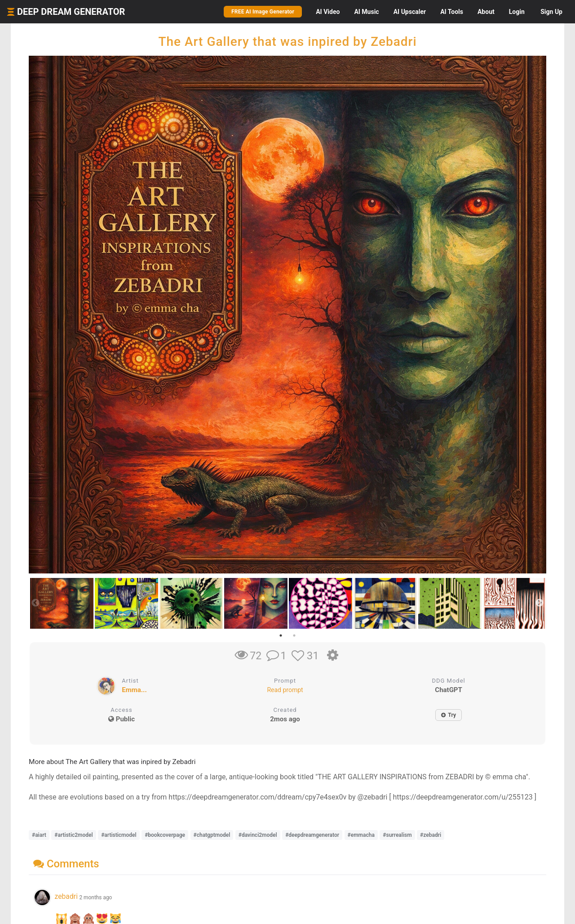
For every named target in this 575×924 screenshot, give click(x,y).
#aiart (39, 835)
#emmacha (361, 835)
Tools (452, 12)
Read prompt (285, 690)
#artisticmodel (119, 835)
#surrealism (397, 835)
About (486, 12)
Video (328, 12)
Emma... (134, 690)
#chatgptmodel (212, 835)
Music (366, 12)
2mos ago (285, 719)
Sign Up (551, 12)
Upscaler (410, 12)
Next (540, 603)
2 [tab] (294, 635)
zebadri (66, 896)
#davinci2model (258, 835)
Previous (35, 603)
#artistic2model (73, 835)
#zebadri (431, 835)
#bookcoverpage (165, 835)
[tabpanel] (61, 603)
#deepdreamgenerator (312, 835)
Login (517, 12)
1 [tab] (281, 635)
